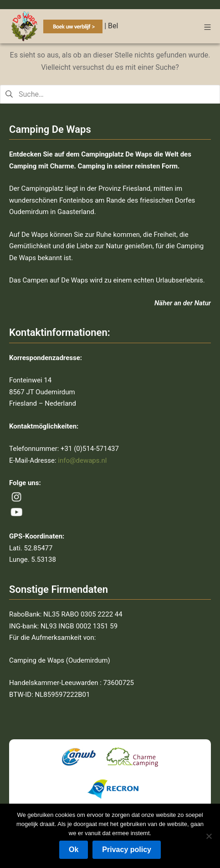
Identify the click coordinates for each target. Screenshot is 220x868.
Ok (74, 850)
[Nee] (209, 836)
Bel (113, 26)
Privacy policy (127, 850)
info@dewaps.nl (82, 460)
